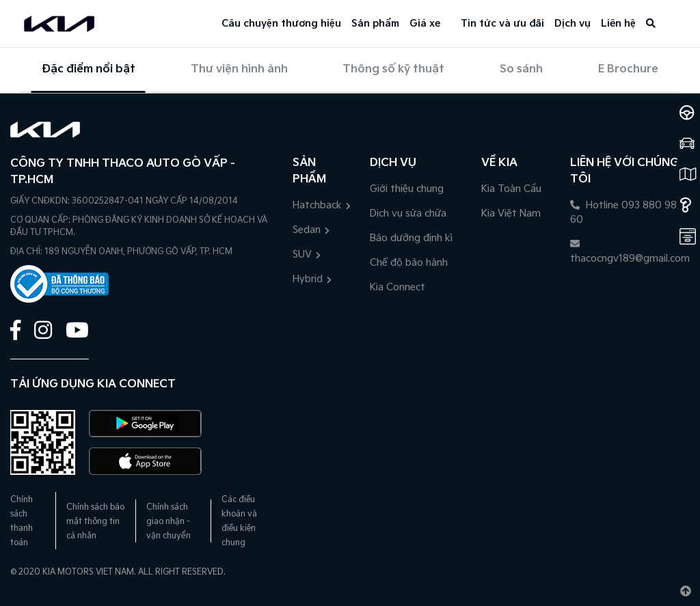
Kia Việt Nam (511, 214)
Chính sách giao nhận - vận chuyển (169, 522)
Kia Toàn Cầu (511, 189)
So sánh (521, 69)
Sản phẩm (375, 24)
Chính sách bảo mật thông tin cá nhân (95, 522)
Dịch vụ (573, 24)
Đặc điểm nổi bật (89, 69)
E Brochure (628, 69)
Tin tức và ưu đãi (502, 24)
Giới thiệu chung (407, 189)
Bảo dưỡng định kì (411, 238)
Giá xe (425, 24)
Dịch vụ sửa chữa (408, 214)
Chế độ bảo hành (409, 263)
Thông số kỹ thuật (393, 69)
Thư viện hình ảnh (239, 69)
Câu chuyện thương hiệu (281, 24)
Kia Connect (398, 287)
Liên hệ (618, 24)
